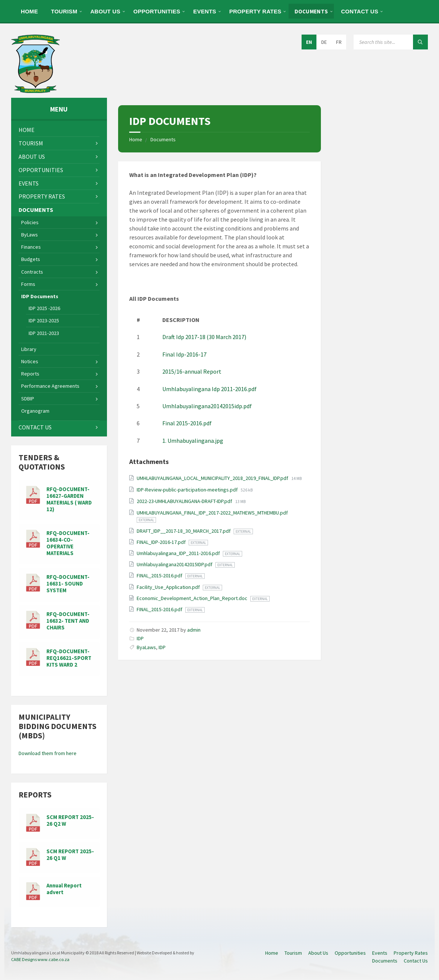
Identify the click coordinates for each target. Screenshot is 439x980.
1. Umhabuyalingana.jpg (193, 441)
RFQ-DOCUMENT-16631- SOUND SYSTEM (68, 584)
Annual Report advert (64, 889)
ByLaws (30, 235)
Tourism (64, 11)
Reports (30, 374)
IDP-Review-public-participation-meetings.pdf (188, 490)
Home (29, 11)
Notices (30, 361)
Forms (28, 284)
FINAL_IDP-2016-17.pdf (162, 542)
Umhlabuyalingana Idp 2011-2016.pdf (209, 389)
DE (324, 42)
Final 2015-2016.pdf (187, 423)
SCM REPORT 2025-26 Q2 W (70, 821)
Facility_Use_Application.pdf (169, 587)
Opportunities (157, 11)
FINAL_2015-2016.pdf (160, 576)
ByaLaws (146, 647)
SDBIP (28, 399)
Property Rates (255, 11)
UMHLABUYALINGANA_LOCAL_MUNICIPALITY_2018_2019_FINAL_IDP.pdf (213, 478)
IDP (140, 638)
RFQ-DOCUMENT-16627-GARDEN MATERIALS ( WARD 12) (69, 499)
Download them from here (48, 753)
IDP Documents (40, 296)
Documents (311, 11)
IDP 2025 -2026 (44, 308)
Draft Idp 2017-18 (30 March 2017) (204, 337)
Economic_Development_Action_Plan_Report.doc (193, 598)
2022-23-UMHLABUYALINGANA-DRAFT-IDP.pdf (185, 501)
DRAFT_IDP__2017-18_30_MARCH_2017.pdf (184, 531)
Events (205, 11)
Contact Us (360, 11)
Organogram (35, 411)
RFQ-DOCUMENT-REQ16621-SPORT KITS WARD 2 (69, 658)
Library (29, 349)
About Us (105, 11)
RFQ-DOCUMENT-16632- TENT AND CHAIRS (68, 621)
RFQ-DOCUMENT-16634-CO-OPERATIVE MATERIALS (68, 543)
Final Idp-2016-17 (184, 354)
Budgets (31, 259)
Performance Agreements (50, 386)
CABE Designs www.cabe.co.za (40, 959)
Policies (30, 222)
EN (309, 42)
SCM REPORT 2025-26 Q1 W (70, 855)
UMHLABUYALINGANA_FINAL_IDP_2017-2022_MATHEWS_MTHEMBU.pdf (212, 513)
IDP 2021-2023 (44, 333)
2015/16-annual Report (192, 371)
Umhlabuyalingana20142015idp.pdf (207, 406)
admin (194, 630)
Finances (31, 247)
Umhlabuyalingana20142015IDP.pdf (175, 564)
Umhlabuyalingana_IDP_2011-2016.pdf (179, 553)
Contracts (32, 272)
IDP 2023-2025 (44, 320)
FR (339, 42)
